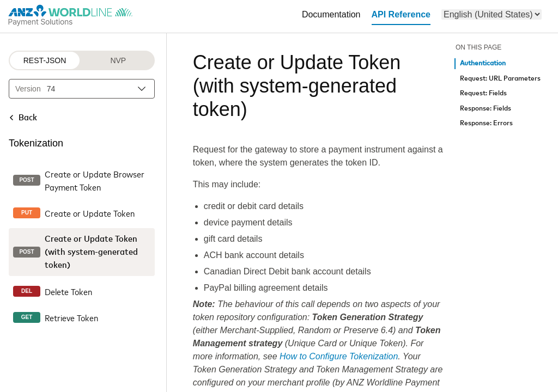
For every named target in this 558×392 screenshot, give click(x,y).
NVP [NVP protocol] (118, 60)
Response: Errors (486, 123)
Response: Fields (486, 109)
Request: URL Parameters (500, 79)
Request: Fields (483, 93)
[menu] (492, 14)
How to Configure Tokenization (339, 356)
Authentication (483, 63)
